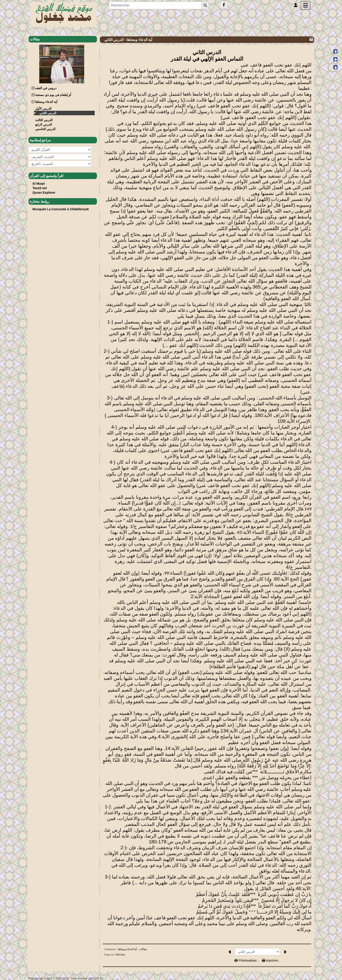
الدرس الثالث (44, 120)
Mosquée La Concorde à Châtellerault (61, 209)
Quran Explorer (44, 193)
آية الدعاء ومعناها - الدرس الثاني (129, 40)
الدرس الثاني (48, 113)
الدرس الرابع (44, 124)
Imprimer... (271, 960)
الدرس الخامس (46, 129)
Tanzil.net (40, 188)
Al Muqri (39, 184)
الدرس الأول (44, 109)
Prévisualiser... (247, 960)
